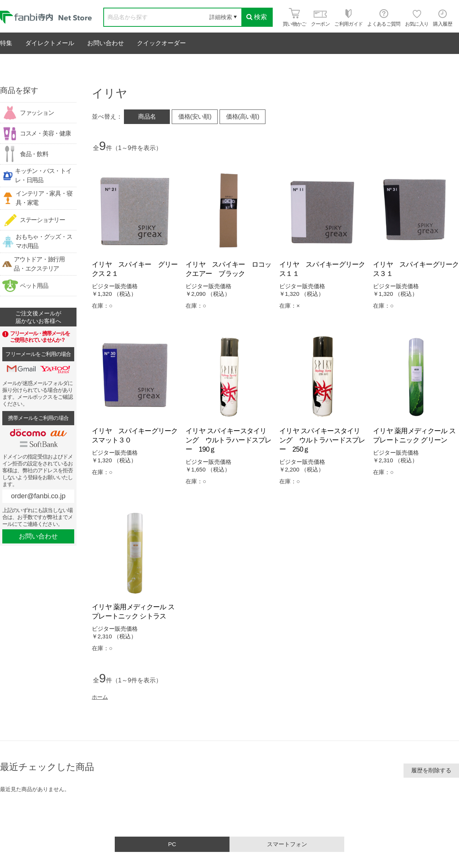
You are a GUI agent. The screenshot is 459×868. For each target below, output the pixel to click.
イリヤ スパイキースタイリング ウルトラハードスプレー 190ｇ (229, 440)
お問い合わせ (106, 43)
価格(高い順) (243, 117)
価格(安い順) (195, 117)
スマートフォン (287, 844)
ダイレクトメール (50, 43)
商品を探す (19, 90)
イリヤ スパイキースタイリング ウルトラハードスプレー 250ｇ (322, 440)
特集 (6, 43)
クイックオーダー (161, 43)
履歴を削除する (431, 770)
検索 (257, 17)
